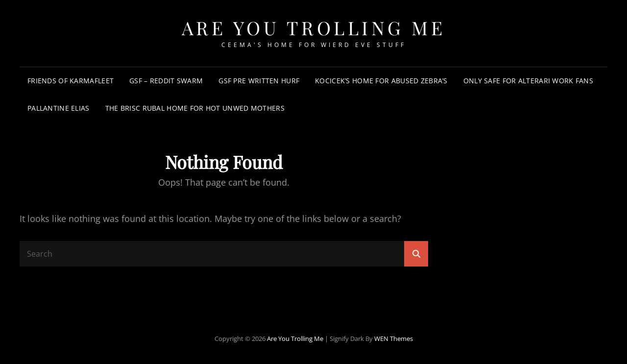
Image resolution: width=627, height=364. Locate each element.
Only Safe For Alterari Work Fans (528, 81)
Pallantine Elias (59, 108)
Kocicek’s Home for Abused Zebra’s (381, 81)
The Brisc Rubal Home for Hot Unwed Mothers (195, 108)
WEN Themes (394, 339)
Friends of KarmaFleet (71, 81)
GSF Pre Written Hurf (259, 81)
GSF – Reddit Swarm (166, 81)
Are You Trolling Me (314, 28)
